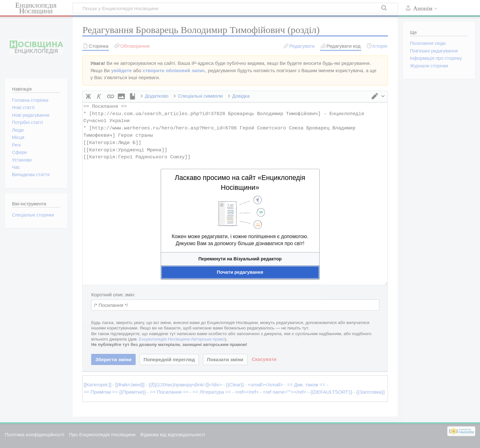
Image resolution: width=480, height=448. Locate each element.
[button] (240, 259)
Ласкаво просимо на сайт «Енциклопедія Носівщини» (240, 183)
